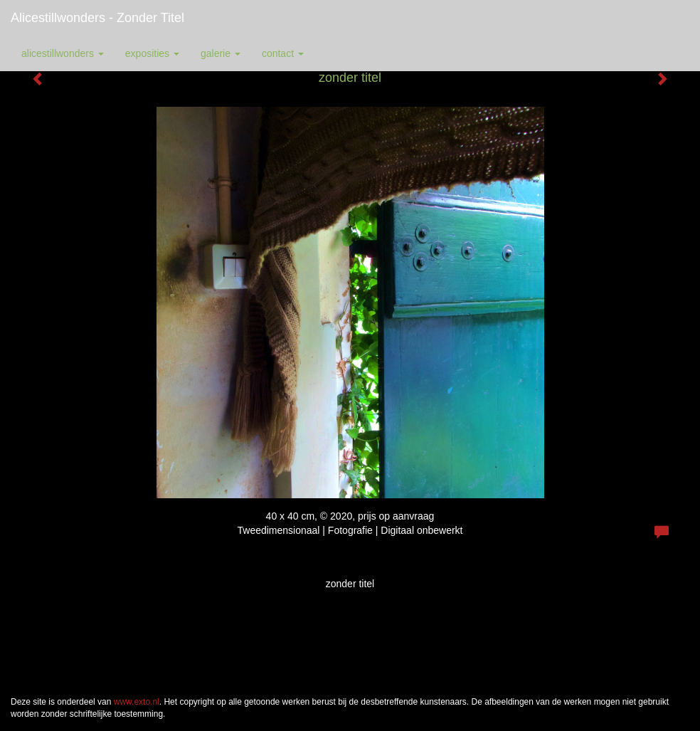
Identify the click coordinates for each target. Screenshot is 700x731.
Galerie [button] (221, 53)
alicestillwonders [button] (63, 53)
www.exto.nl (137, 702)
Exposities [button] (152, 53)
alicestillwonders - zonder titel (97, 18)
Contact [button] (283, 53)
